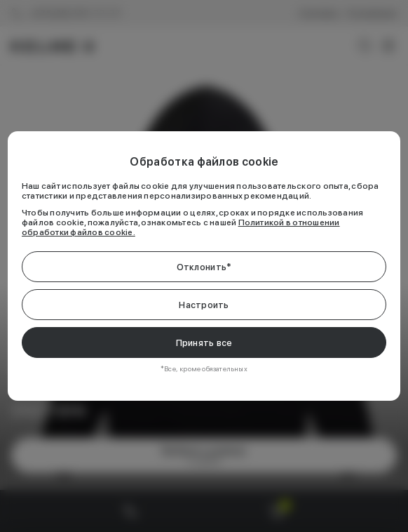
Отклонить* (204, 267)
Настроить (204, 305)
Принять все (204, 343)
